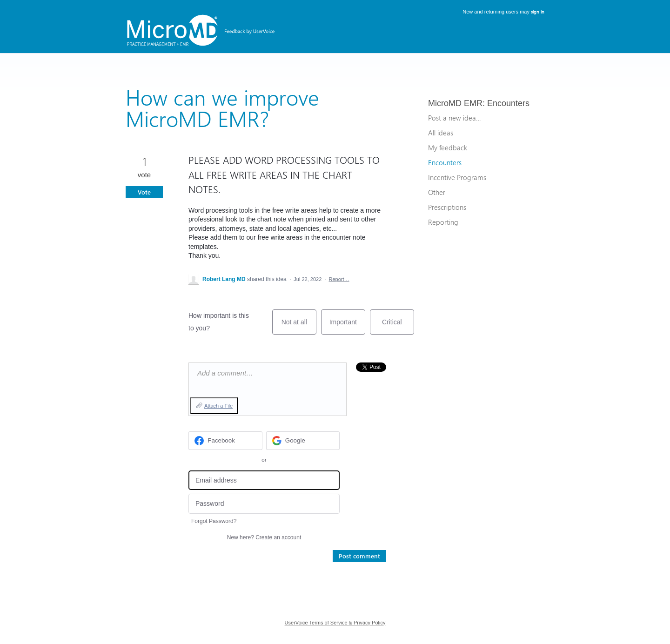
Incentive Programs (457, 177)
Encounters (508, 103)
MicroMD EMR (455, 103)
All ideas (441, 133)
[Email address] (264, 480)
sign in (538, 12)
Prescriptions (447, 207)
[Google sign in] (303, 441)
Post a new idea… (454, 118)
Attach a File (218, 406)
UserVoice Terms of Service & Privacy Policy (335, 623)
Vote (144, 192)
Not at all (299, 326)
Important (347, 326)
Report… (339, 279)
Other (437, 192)
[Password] (264, 504)
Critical (398, 326)
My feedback (448, 148)
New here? (264, 537)
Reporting (443, 222)
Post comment (359, 556)
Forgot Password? (214, 521)
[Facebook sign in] (225, 441)
